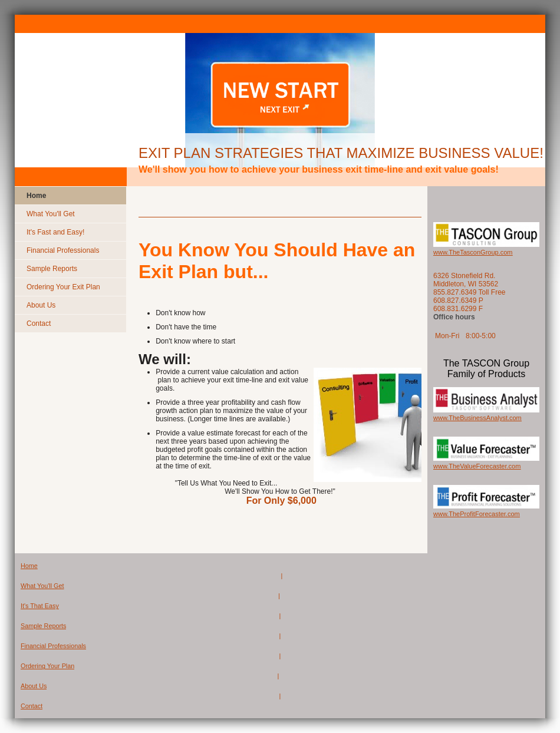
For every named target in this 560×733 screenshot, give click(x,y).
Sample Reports (43, 626)
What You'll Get (42, 586)
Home (29, 566)
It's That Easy (40, 606)
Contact (32, 706)
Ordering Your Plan (47, 666)
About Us (34, 686)
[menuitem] (70, 196)
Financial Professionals (53, 646)
